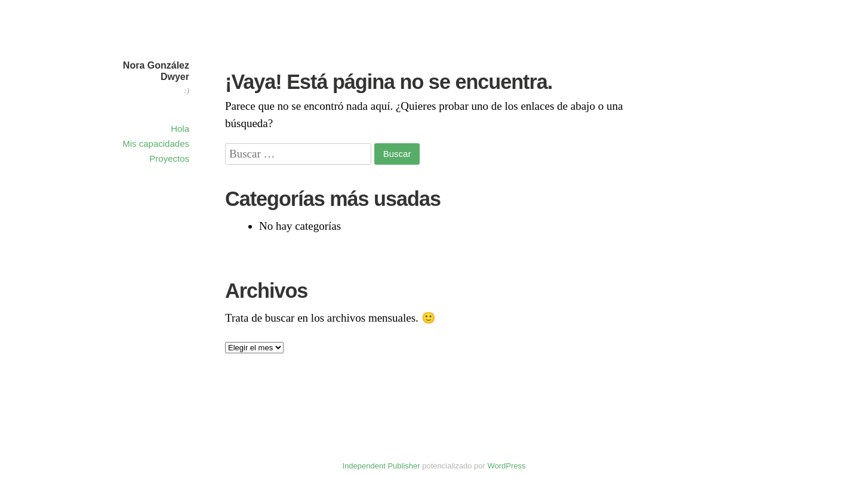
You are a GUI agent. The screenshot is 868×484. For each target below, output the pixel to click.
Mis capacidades (156, 144)
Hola (180, 129)
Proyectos (169, 158)
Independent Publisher (381, 466)
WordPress (506, 466)
